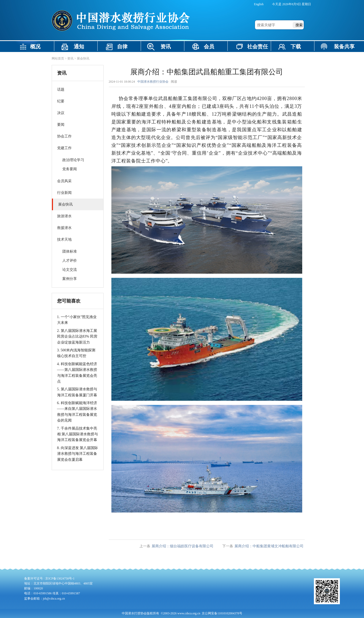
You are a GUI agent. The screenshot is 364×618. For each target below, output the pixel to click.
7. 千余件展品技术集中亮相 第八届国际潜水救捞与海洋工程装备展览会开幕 (78, 434)
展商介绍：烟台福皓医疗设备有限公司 (183, 546)
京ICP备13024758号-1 (60, 578)
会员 (209, 47)
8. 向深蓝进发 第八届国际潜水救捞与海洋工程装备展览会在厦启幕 (78, 454)
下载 (296, 47)
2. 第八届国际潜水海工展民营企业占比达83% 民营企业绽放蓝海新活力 (77, 337)
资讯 (166, 47)
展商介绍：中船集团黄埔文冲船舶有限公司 (269, 546)
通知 (79, 47)
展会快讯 (83, 58)
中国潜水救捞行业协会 (153, 82)
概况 (35, 47)
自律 (122, 47)
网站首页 (58, 58)
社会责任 (258, 47)
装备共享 (344, 47)
